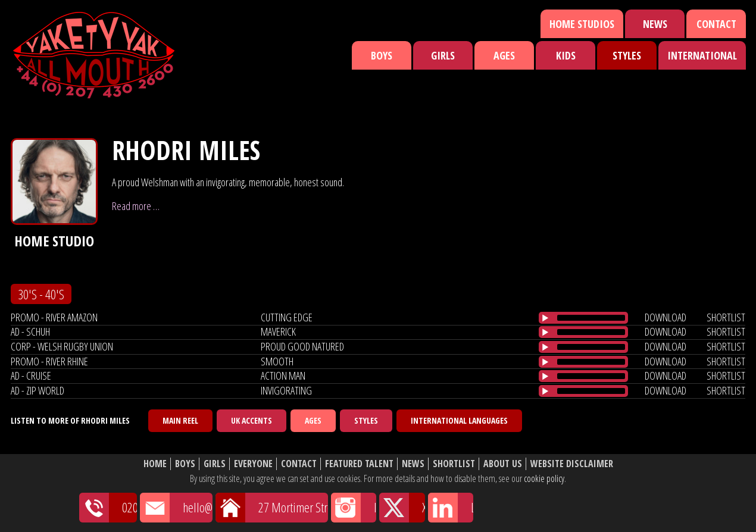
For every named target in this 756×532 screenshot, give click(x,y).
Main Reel (180, 420)
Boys (382, 55)
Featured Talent (359, 464)
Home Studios (582, 24)
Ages (504, 55)
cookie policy (544, 478)
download (666, 317)
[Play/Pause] (545, 318)
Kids (566, 55)
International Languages (459, 420)
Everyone (253, 464)
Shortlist (454, 464)
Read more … (136, 206)
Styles (627, 55)
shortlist (726, 317)
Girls (443, 55)
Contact (716, 24)
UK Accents (252, 420)
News (655, 24)
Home (155, 464)
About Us (503, 464)
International (702, 55)
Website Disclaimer (572, 464)
